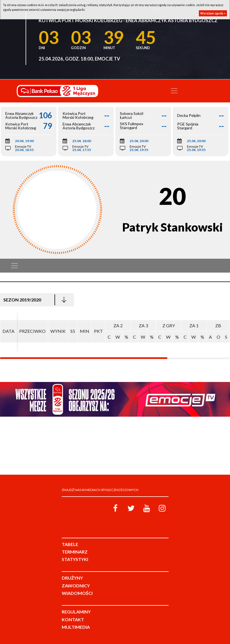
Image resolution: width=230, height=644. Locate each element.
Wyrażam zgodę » (213, 13)
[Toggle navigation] (174, 91)
